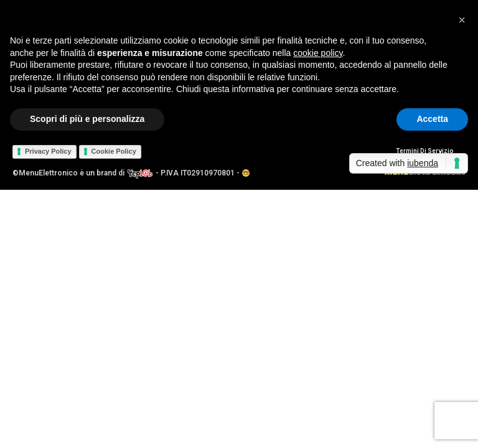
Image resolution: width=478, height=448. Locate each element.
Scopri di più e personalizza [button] (87, 119)
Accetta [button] (432, 119)
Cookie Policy (114, 151)
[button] (462, 20)
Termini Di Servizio (425, 151)
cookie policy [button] (318, 53)
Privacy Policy (48, 151)
